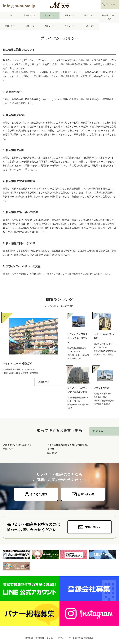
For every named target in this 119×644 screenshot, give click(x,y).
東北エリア (50, 15)
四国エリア (50, 26)
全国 (10, 15)
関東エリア (69, 15)
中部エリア (89, 15)
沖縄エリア (89, 26)
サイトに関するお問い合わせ (81, 638)
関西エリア (10, 26)
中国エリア (30, 26)
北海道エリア (30, 15)
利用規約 (40, 638)
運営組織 (29, 638)
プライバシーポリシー (56, 638)
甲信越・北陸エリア (109, 17)
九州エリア (69, 26)
